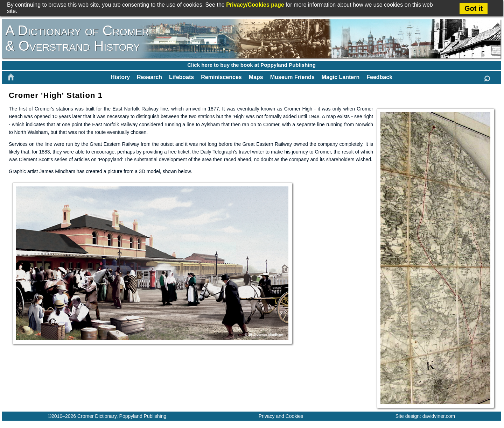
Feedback (379, 77)
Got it (474, 8)
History (120, 77)
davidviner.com (439, 416)
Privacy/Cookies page (255, 5)
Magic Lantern (341, 77)
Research (149, 77)
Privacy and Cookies (281, 416)
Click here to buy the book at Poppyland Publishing (251, 65)
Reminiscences (221, 77)
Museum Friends (292, 77)
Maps (256, 77)
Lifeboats (181, 77)
